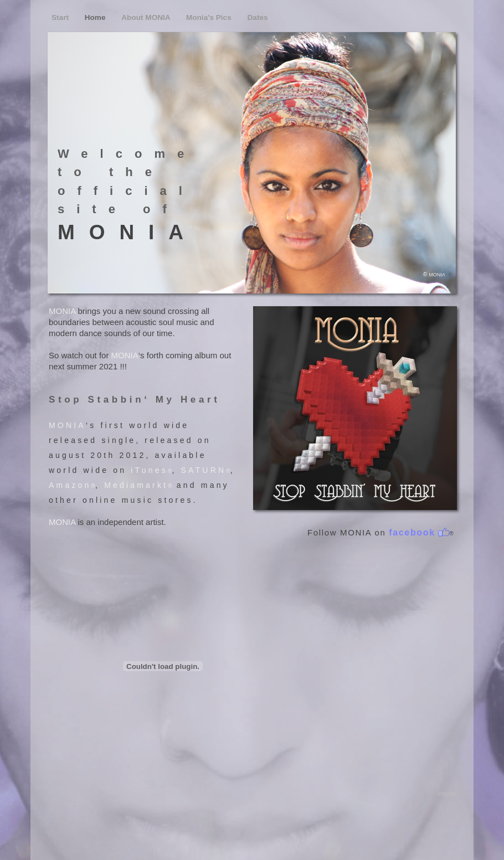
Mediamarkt (136, 485)
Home (96, 17)
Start (61, 17)
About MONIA (147, 17)
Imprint (445, 794)
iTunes (149, 470)
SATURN (204, 470)
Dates (258, 17)
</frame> (163, 666)
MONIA (62, 311)
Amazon (70, 485)
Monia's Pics (210, 17)
